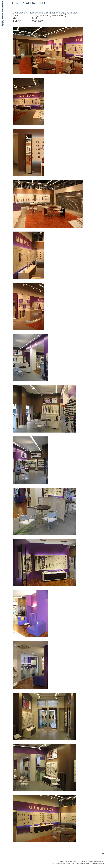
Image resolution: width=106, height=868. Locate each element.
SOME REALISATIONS (28, 3)
